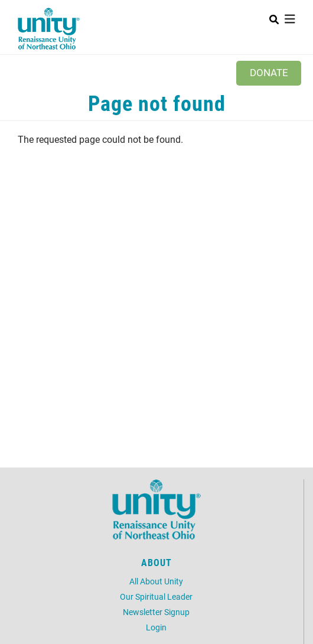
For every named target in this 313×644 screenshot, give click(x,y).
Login (156, 627)
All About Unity (156, 581)
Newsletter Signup (156, 612)
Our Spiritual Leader (156, 596)
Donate (269, 72)
